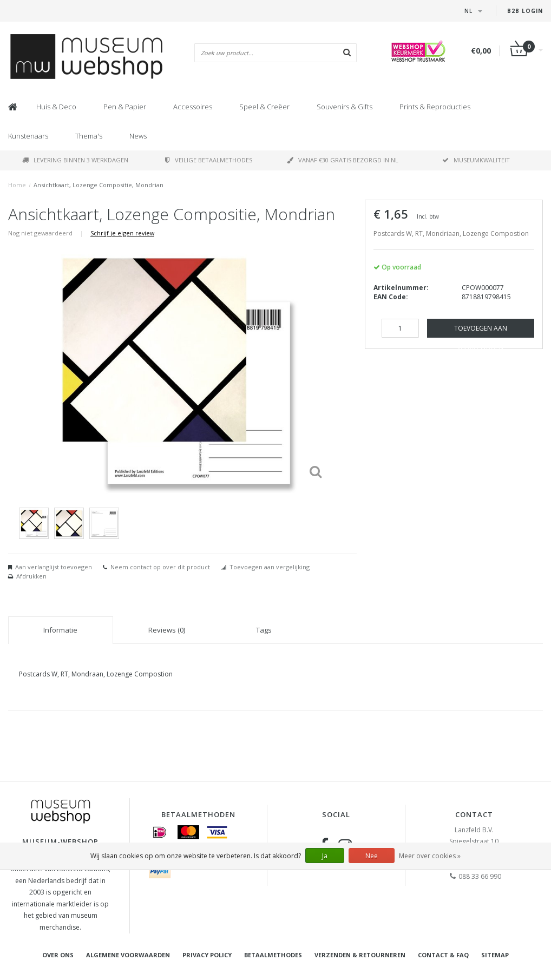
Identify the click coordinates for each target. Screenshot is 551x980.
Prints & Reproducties (435, 107)
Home (17, 185)
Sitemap (495, 955)
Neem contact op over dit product (160, 567)
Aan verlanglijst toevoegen (54, 567)
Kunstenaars (28, 136)
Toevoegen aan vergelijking (270, 567)
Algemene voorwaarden (128, 955)
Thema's (89, 136)
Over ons (58, 955)
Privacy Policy (207, 955)
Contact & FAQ (443, 955)
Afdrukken (31, 576)
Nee (372, 856)
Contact (474, 814)
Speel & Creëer (264, 107)
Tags (264, 630)
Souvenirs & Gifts (345, 107)
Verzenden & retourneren (360, 955)
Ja (325, 856)
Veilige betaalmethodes (209, 160)
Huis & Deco (56, 107)
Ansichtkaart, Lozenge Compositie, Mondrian (99, 185)
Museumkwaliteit (476, 160)
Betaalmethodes (273, 955)
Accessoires (193, 107)
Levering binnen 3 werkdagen (75, 160)
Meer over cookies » (430, 856)
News (138, 136)
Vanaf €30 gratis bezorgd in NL (343, 160)
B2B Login (525, 11)
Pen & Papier (125, 107)
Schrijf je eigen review (122, 233)
